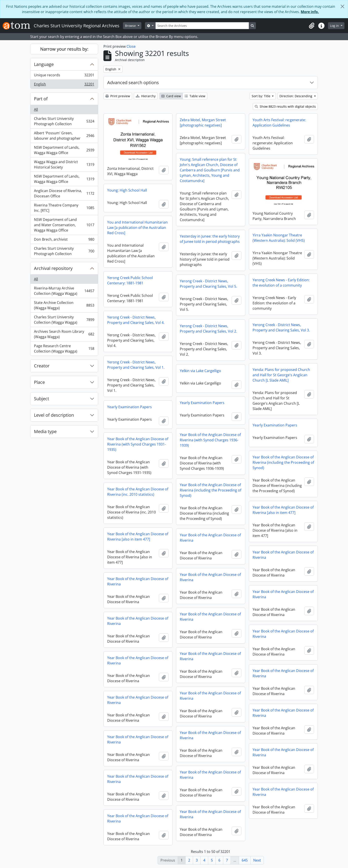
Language (44, 64)
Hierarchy (146, 96)
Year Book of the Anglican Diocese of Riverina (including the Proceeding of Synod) (283, 462)
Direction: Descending (296, 96)
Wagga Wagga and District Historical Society (64, 164)
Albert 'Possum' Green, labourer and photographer (64, 136)
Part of (41, 99)
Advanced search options (133, 82)
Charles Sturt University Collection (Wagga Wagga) (64, 320)
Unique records (64, 76)
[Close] (342, 6)
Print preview (118, 96)
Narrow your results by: (64, 49)
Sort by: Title (261, 96)
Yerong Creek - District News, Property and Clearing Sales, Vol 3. (281, 327)
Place (39, 382)
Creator (42, 366)
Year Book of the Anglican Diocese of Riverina (210, 538)
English (64, 85)
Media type (45, 431)
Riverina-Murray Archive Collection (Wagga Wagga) (64, 291)
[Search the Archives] (202, 26)
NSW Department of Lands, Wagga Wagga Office (64, 150)
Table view (195, 96)
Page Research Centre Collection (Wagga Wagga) (64, 349)
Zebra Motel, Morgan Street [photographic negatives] (203, 123)
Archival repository (53, 268)
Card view (171, 96)
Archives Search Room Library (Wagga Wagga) (64, 334)
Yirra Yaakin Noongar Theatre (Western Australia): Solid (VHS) (279, 238)
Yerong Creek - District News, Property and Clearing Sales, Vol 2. (208, 329)
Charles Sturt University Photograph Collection (64, 121)
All (36, 109)
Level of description (54, 415)
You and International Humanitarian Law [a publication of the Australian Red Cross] (137, 228)
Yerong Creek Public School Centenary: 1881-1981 (130, 280)
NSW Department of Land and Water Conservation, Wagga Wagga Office (64, 225)
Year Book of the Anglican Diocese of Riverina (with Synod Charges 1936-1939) (210, 440)
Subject (42, 399)
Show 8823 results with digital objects (285, 106)
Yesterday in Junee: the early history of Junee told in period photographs (210, 239)
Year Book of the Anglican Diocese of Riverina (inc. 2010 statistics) (138, 492)
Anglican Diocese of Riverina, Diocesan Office (64, 193)
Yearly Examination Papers (202, 403)
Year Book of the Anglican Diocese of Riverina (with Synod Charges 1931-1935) (138, 444)
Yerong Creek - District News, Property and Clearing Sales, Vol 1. (136, 365)
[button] (312, 26)
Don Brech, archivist (64, 240)
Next (257, 860)
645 (245, 860)
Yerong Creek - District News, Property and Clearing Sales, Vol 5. (208, 284)
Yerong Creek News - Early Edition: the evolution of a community (281, 283)
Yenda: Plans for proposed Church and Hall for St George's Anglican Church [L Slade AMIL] (281, 375)
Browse (131, 26)
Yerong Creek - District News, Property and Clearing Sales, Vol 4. (136, 320)
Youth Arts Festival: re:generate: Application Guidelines (279, 123)
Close (131, 46)
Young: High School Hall (127, 190)
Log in (335, 26)
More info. (310, 12)
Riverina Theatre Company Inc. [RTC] (64, 208)
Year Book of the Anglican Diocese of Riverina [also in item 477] (283, 510)
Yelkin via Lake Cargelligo (200, 371)
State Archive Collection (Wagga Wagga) (64, 305)
